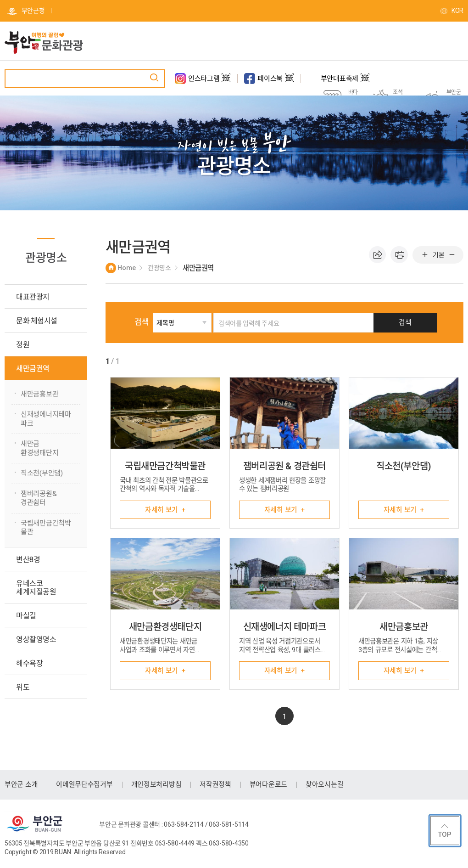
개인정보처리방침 (156, 785)
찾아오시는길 (324, 785)
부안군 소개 (21, 785)
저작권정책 (215, 785)
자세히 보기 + (165, 510)
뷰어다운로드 (268, 785)
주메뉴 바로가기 (0, 0)
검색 (155, 322)
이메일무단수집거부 (84, 785)
